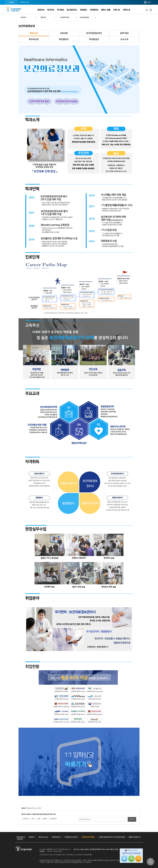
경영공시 (32, 837)
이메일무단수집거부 (71, 837)
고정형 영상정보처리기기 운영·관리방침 (112, 837)
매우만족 (26, 819)
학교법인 (11, 2)
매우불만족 (53, 819)
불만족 (45, 819)
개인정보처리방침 (88, 837)
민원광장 (20, 839)
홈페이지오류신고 (135, 837)
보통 (39, 819)
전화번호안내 (56, 837)
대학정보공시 (21, 837)
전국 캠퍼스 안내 (24, 2)
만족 (33, 819)
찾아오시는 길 (43, 837)
